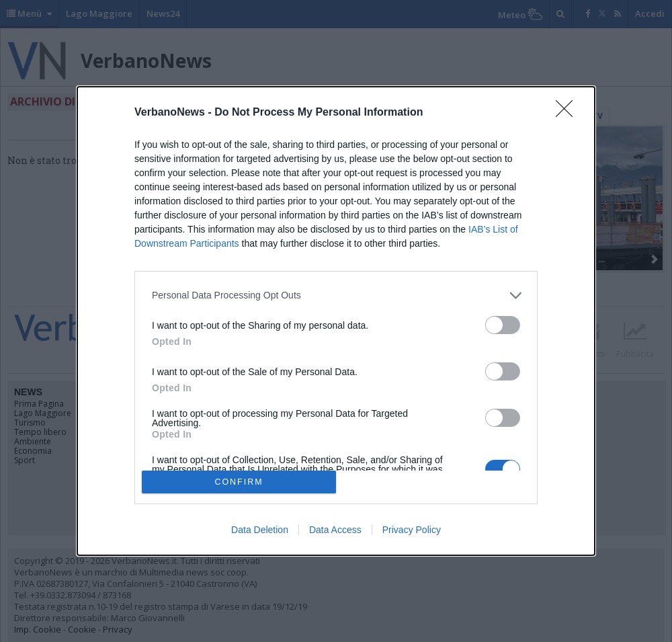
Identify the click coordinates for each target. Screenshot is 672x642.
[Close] (569, 113)
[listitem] (336, 295)
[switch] (503, 325)
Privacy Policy (412, 530)
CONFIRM (239, 482)
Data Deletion (260, 530)
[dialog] (336, 321)
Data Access (335, 530)
